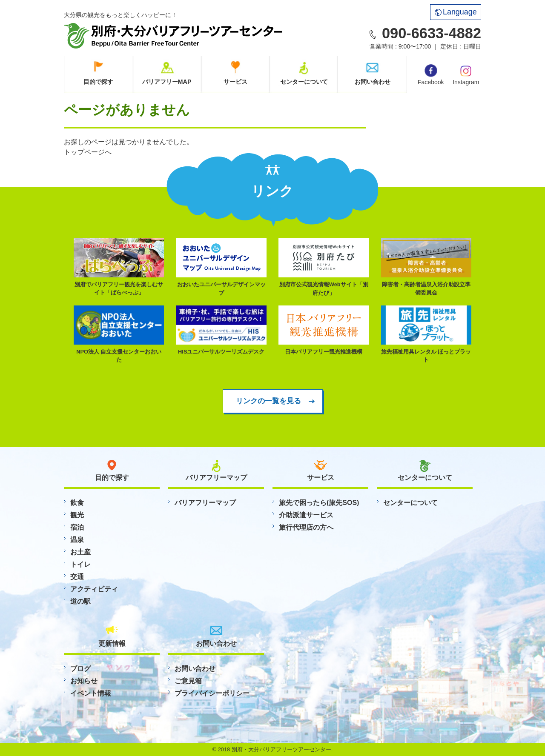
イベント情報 (91, 693)
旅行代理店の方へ (306, 527)
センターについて (304, 82)
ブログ (80, 669)
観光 (77, 515)
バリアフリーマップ (205, 503)
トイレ (80, 564)
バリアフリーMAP (167, 82)
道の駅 (80, 601)
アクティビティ (94, 589)
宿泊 (77, 527)
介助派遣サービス (306, 515)
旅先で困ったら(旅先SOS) (319, 503)
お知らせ (84, 681)
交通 (77, 577)
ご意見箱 (188, 681)
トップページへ (88, 152)
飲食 (77, 503)
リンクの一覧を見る (268, 401)
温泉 (77, 540)
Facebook (431, 75)
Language (456, 12)
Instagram (466, 74)
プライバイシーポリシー (212, 693)
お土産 (80, 552)
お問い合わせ (373, 82)
